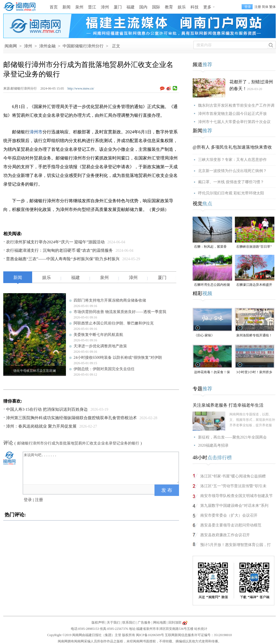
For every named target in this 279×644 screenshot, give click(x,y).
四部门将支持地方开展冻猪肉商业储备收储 (110, 300)
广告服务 (144, 622)
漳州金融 (47, 46)
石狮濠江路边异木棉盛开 (254, 285)
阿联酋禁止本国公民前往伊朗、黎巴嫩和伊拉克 (114, 323)
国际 (156, 7)
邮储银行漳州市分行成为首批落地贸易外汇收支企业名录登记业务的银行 (78, 443)
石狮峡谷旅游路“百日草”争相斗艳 (254, 247)
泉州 (79, 7)
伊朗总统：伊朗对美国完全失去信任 (104, 369)
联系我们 (129, 622)
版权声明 (98, 622)
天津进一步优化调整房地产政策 (100, 346)
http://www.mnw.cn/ (81, 88)
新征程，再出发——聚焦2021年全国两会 (232, 437)
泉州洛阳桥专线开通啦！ (254, 335)
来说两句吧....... (101, 468)
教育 (169, 7)
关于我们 (113, 622)
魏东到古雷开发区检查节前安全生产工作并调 (236, 105)
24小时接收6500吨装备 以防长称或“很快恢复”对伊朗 (118, 358)
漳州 (105, 7)
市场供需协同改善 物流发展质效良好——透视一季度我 (120, 312)
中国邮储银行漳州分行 (83, 46)
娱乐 (182, 7)
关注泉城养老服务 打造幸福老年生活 (228, 405)
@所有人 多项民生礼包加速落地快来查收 (232, 147)
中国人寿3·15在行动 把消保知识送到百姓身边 (47, 409)
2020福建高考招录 (213, 445)
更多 (207, 7)
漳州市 (36, 132)
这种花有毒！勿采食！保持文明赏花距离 (212, 372)
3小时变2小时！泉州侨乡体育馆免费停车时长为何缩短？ (254, 372)
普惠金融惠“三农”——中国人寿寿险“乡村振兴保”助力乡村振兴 (63, 259)
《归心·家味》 (204, 335)
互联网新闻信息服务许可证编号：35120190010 (198, 635)
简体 (265, 7)
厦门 (118, 7)
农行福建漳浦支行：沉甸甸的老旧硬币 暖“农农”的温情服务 (59, 250)
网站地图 (160, 622)
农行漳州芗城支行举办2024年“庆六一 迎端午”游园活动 (55, 242)
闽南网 (11, 46)
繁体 (272, 7)
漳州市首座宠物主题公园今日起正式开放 (232, 114)
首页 (54, 7)
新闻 (66, 7)
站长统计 (201, 629)
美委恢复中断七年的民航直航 (98, 335)
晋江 (92, 7)
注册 (258, 7)
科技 (195, 7)
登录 (28, 500)
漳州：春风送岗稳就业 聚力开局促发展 (41, 426)
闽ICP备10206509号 (150, 635)
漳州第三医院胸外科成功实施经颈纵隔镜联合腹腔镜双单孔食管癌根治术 (71, 418)
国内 (143, 7)
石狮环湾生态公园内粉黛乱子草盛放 (212, 285)
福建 (131, 7)
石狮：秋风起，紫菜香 (210, 247)
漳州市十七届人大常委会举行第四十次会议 (234, 122)
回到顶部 (175, 622)
